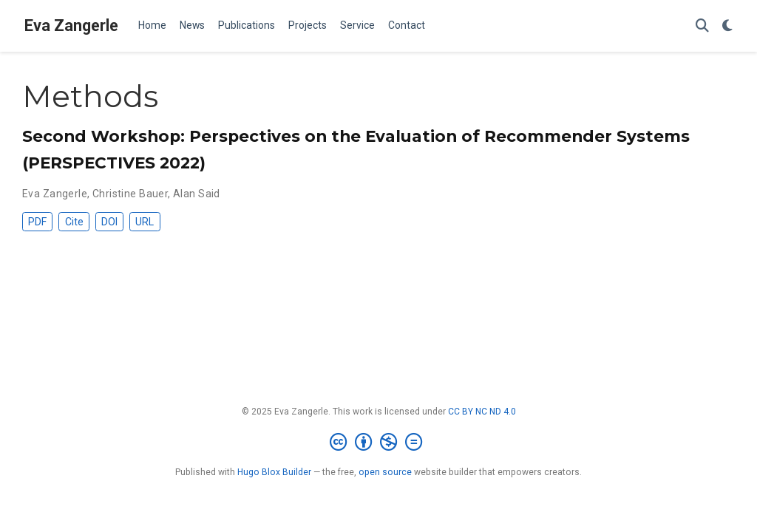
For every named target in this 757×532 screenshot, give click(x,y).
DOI (109, 222)
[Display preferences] (727, 26)
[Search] (702, 26)
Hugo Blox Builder (274, 472)
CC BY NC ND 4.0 (482, 412)
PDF (37, 222)
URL (145, 222)
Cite (74, 222)
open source (385, 472)
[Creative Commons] (379, 443)
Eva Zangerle (71, 25)
